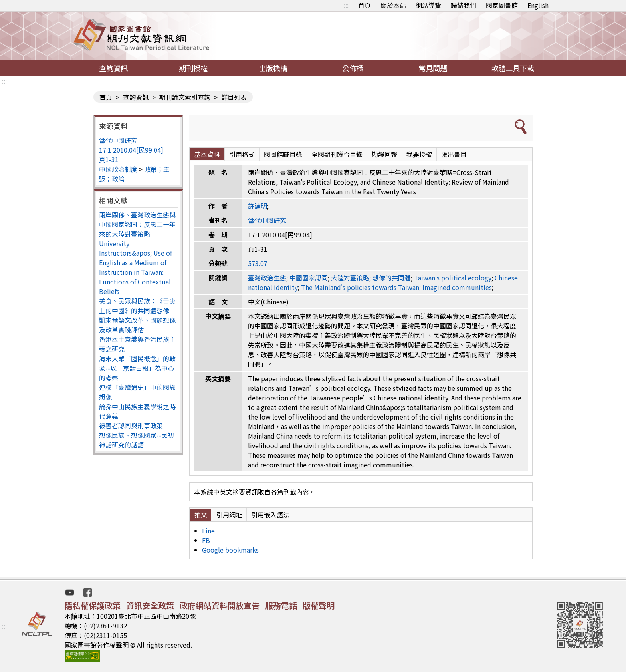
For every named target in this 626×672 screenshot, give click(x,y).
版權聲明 (319, 605)
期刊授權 (193, 68)
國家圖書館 (502, 5)
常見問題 (433, 68)
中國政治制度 (118, 169)
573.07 (258, 263)
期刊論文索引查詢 (185, 97)
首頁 (365, 5)
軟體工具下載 (513, 68)
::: (346, 5)
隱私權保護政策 (93, 605)
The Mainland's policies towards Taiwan (360, 287)
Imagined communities (457, 287)
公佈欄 (353, 68)
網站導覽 (428, 5)
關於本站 (393, 5)
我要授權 (419, 154)
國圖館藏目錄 (283, 154)
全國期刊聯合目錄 (337, 154)
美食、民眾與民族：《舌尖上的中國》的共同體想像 (137, 306)
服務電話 (281, 605)
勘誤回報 (384, 154)
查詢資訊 (113, 68)
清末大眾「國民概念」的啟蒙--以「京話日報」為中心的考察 (137, 368)
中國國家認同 (309, 278)
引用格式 (242, 154)
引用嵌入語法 (270, 515)
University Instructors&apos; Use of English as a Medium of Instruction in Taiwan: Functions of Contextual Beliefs (136, 267)
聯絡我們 (464, 5)
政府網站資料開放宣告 (220, 605)
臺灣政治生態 (267, 278)
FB (206, 540)
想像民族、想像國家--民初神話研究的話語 (137, 440)
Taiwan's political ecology (453, 278)
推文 (201, 515)
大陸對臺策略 (350, 278)
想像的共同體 (392, 278)
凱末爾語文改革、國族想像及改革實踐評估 (137, 325)
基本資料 (207, 154)
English (538, 5)
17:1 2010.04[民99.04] (131, 150)
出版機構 (273, 68)
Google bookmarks (230, 550)
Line (208, 531)
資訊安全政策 (150, 605)
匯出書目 (454, 154)
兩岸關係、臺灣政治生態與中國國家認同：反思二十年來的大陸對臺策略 (137, 224)
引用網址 (229, 515)
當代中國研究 (118, 140)
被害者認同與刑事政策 (131, 425)
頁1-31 (109, 159)
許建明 (258, 206)
